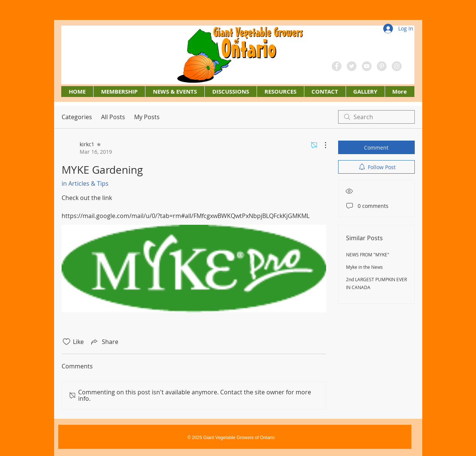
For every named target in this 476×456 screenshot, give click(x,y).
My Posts (147, 117)
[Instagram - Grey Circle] (397, 66)
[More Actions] (322, 145)
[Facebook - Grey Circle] (337, 66)
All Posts (113, 117)
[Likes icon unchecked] (66, 342)
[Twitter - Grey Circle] (352, 66)
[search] (376, 117)
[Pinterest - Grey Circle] (382, 66)
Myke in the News (364, 267)
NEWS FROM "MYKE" (368, 255)
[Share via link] (104, 342)
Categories (77, 117)
